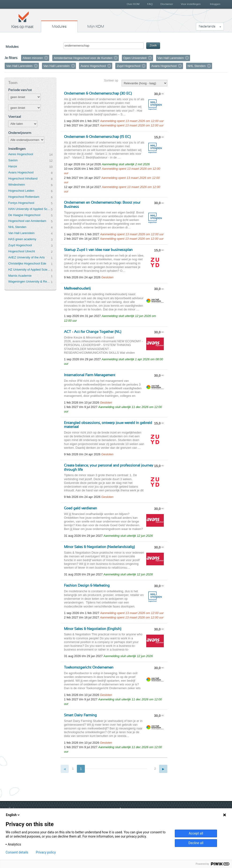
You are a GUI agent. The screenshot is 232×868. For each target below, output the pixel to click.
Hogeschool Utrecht (22, 251)
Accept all (196, 833)
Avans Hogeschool (21, 172)
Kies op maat (22, 20)
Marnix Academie (20, 276)
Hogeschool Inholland (23, 178)
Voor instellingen (191, 4)
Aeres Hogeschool (21, 154)
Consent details (17, 852)
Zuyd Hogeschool (20, 245)
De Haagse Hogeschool (24, 215)
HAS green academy (22, 239)
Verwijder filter (46, 58)
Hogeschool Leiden (21, 191)
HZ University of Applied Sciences (30, 270)
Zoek (153, 46)
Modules (59, 26)
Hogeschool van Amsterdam (27, 221)
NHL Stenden (17, 227)
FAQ (150, 4)
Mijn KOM (96, 26)
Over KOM (133, 4)
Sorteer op (111, 80)
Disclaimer (167, 4)
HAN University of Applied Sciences (30, 209)
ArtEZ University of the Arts (26, 257)
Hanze (13, 166)
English (13, 815)
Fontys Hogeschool (21, 203)
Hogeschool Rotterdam (24, 197)
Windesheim (17, 185)
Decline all (196, 843)
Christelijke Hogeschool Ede (27, 263)
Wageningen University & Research (30, 281)
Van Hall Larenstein (21, 233)
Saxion (13, 160)
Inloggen (215, 4)
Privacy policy (46, 852)
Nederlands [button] (207, 26)
